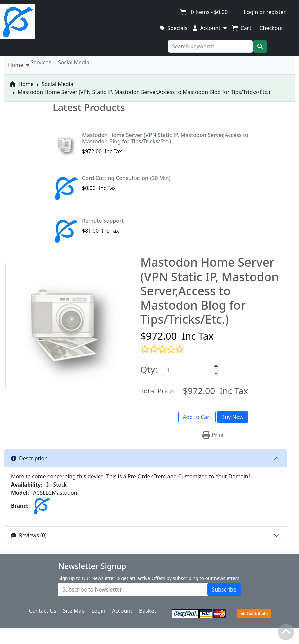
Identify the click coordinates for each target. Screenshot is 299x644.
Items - (204, 12)
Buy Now (233, 417)
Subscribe (224, 589)
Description (29, 458)
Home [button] (19, 65)
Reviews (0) (29, 535)
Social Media (58, 84)
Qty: (149, 369)
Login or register (265, 12)
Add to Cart (197, 417)
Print (213, 435)
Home (22, 84)
